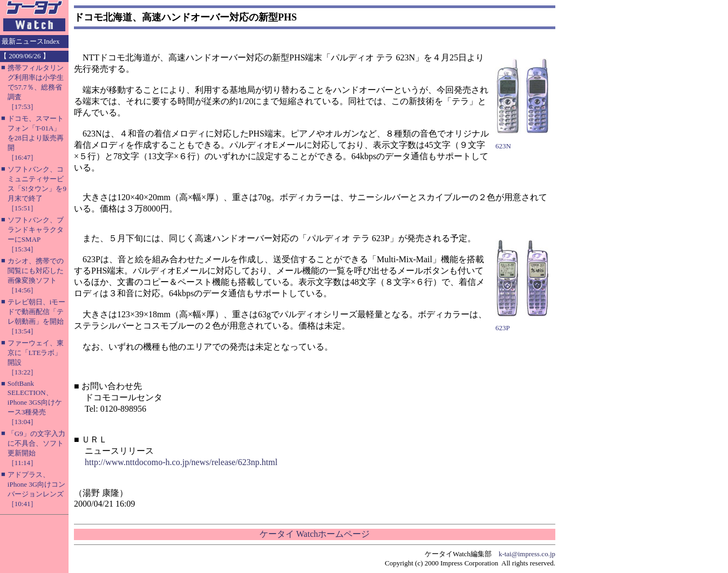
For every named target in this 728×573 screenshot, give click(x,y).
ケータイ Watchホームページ (315, 534)
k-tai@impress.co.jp (527, 554)
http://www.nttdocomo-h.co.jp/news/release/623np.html (181, 462)
